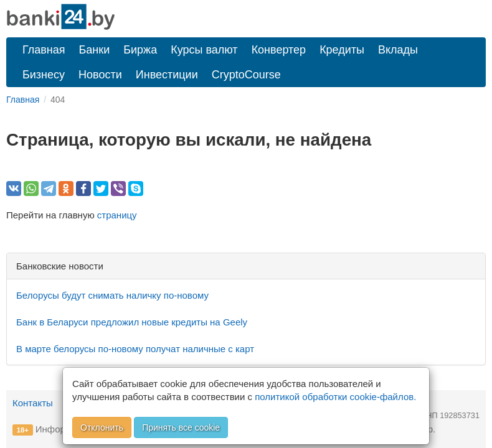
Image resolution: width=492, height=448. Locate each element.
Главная (44, 50)
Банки (95, 50)
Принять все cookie (181, 427)
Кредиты (342, 50)
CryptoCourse (246, 75)
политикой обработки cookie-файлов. (335, 397)
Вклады (398, 50)
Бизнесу (44, 75)
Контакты (33, 403)
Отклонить (102, 427)
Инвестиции (167, 75)
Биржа (140, 50)
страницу (117, 215)
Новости (100, 75)
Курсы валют (204, 50)
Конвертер (279, 50)
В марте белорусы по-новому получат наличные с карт (135, 349)
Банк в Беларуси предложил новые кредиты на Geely (132, 322)
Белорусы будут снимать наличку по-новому (112, 295)
